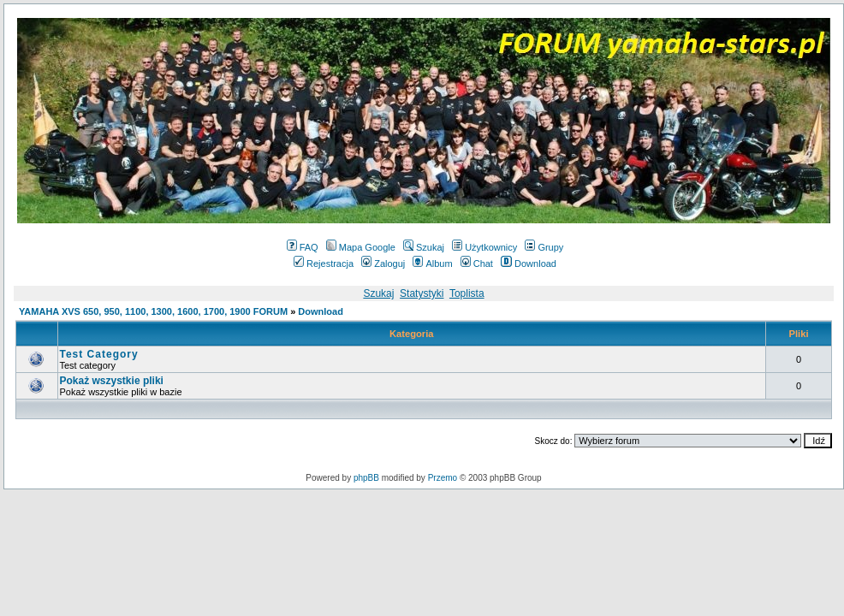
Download (529, 264)
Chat (477, 264)
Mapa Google (361, 247)
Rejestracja (324, 264)
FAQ (303, 247)
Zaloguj (383, 264)
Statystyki (422, 293)
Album (432, 264)
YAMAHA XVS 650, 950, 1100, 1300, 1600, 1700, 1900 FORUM (153, 311)
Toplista (467, 293)
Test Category (99, 354)
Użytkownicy (484, 247)
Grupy (544, 247)
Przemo (443, 478)
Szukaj (424, 247)
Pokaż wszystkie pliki (112, 381)
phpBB (366, 478)
